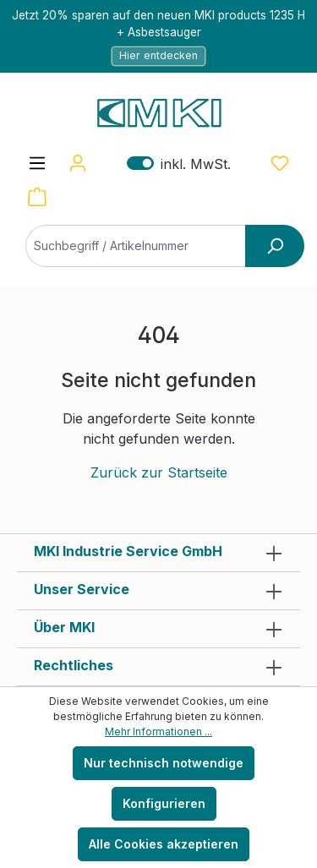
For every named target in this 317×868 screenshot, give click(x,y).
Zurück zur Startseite (159, 472)
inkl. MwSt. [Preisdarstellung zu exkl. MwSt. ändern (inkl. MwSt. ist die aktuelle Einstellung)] (179, 164)
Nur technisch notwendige (164, 763)
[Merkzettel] (280, 163)
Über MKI (64, 627)
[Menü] (37, 163)
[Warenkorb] (37, 197)
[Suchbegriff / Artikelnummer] (156, 246)
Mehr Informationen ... (158, 732)
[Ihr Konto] (78, 163)
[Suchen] (275, 246)
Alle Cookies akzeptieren (164, 844)
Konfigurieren (164, 803)
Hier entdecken (158, 55)
